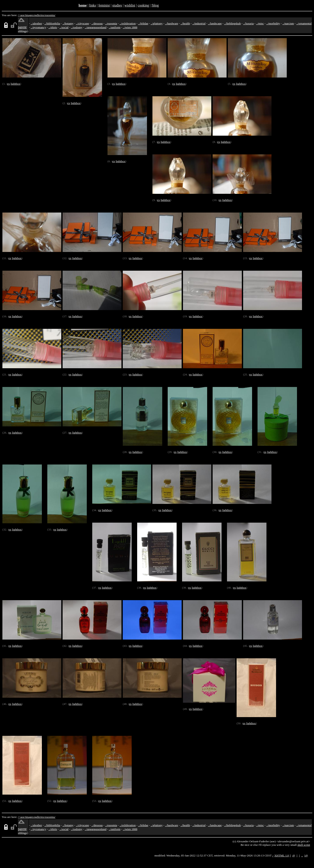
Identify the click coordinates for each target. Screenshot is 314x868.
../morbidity (273, 23)
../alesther (36, 23)
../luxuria (248, 23)
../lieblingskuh (232, 23)
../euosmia (111, 23)
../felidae (143, 23)
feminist (104, 5)
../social (64, 27)
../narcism (288, 23)
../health (185, 23)
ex (8, 84)
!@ (306, 855)
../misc (260, 23)
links (93, 5)
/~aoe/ (22, 15)
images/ (30, 15)
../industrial (199, 23)
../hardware (172, 23)
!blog (155, 5)
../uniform (115, 27)
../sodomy (77, 27)
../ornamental (304, 23)
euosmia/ (50, 15)
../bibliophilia (52, 23)
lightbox (15, 84)
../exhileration (128, 23)
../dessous (97, 23)
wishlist (130, 5)
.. (302, 855)
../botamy (68, 23)
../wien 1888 (130, 27)
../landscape (215, 23)
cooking (143, 5)
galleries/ (40, 15)
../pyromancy (38, 27)
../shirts (53, 27)
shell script (304, 845)
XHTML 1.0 (282, 855)
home (83, 5)
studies (117, 5)
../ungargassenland (96, 27)
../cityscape (82, 23)
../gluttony (157, 23)
